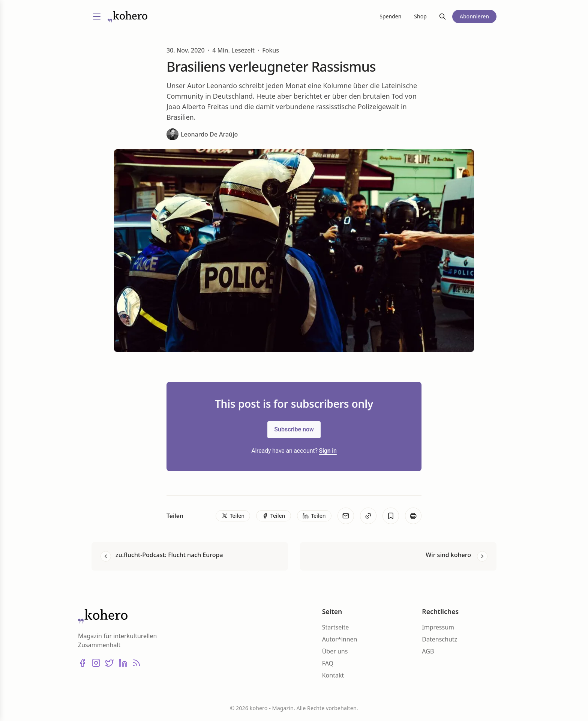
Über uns (335, 651)
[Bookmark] (391, 516)
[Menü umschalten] (97, 17)
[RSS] (136, 663)
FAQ (328, 663)
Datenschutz (439, 639)
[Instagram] (96, 663)
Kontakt (333, 675)
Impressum (438, 627)
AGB (428, 651)
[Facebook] (82, 663)
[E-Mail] (346, 516)
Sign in (328, 451)
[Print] (413, 516)
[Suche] (442, 17)
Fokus (271, 50)
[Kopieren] (368, 516)
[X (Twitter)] (109, 663)
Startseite (336, 627)
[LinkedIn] (123, 663)
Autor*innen (340, 639)
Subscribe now (294, 429)
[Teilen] (233, 516)
